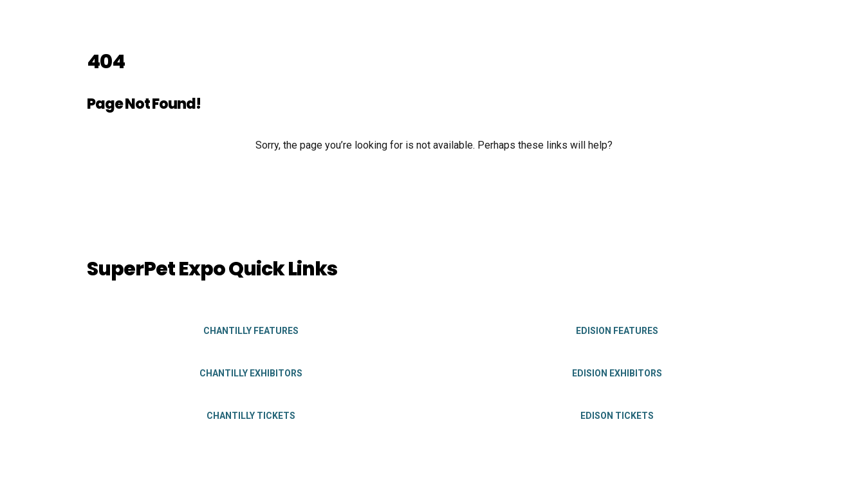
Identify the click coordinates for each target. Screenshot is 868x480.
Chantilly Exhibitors (251, 373)
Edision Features (617, 331)
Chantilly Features (251, 331)
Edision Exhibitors (617, 373)
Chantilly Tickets (251, 416)
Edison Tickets (617, 416)
